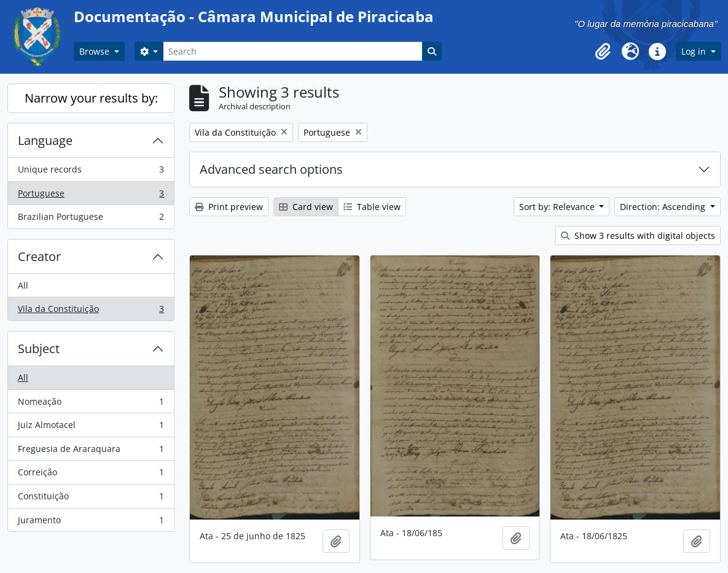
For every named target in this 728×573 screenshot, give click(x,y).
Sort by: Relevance (558, 207)
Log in (695, 51)
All (23, 285)
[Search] (292, 51)
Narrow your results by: (91, 98)
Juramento (91, 523)
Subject (39, 349)
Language (45, 140)
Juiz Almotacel (91, 427)
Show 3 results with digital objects (638, 236)
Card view (306, 207)
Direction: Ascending (664, 207)
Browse (96, 51)
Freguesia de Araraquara (91, 451)
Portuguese (91, 196)
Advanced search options (271, 169)
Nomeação (91, 404)
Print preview (229, 207)
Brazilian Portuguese (91, 219)
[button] (603, 52)
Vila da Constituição (91, 311)
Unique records (91, 172)
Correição (91, 475)
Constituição (91, 499)
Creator (39, 256)
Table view (372, 207)
